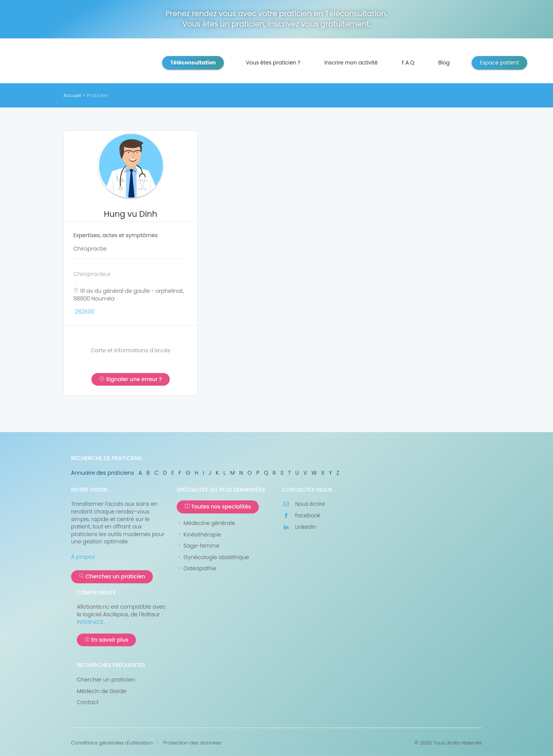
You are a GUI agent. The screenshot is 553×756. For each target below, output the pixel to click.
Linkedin (299, 527)
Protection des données (192, 743)
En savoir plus (106, 640)
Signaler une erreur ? (130, 379)
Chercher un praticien (106, 680)
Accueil (72, 95)
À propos (83, 557)
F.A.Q (408, 63)
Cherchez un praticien (112, 576)
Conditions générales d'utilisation (112, 743)
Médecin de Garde (102, 691)
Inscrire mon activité (351, 63)
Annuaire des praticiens (103, 473)
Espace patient (499, 63)
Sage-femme (198, 546)
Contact (88, 702)
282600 (85, 312)
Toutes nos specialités (218, 507)
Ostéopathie (196, 569)
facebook (301, 516)
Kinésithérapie (199, 535)
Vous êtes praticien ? (273, 63)
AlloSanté (92, 63)
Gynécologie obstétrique (213, 557)
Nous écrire (304, 504)
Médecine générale (206, 523)
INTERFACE (90, 622)
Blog (444, 63)
